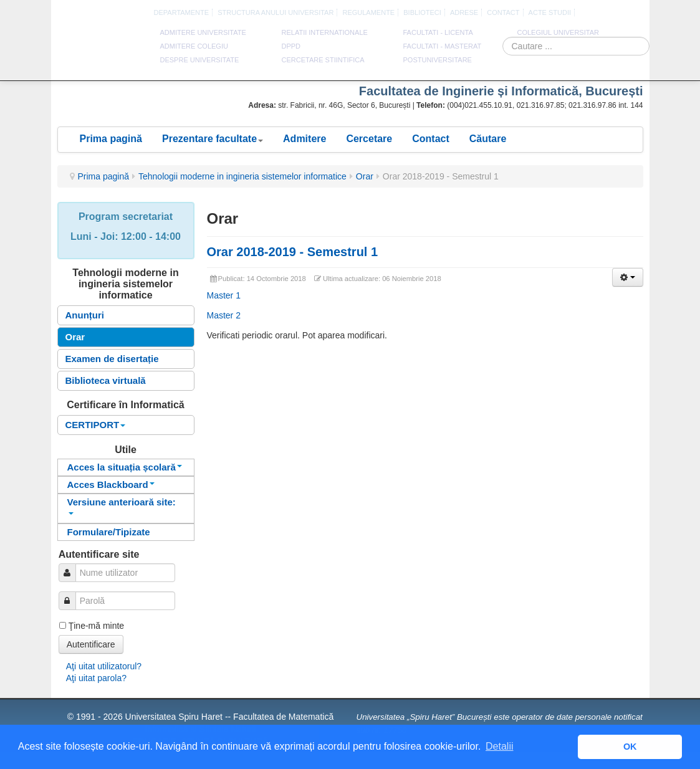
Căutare (488, 139)
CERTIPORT (96, 425)
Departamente (182, 12)
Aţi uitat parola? (96, 678)
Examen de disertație (112, 359)
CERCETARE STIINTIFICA (323, 60)
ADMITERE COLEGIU (194, 46)
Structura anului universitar (276, 12)
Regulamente (368, 12)
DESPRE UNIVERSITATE (200, 60)
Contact (431, 139)
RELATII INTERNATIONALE (325, 32)
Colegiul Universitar (558, 32)
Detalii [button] (499, 746)
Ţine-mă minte (96, 626)
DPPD (291, 46)
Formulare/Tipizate (109, 532)
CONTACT (503, 12)
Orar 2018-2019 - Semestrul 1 (293, 252)
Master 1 (224, 295)
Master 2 (224, 315)
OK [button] (630, 747)
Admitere (304, 139)
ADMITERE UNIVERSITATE (203, 32)
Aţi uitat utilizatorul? (104, 666)
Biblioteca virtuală (106, 380)
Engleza (588, 13)
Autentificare (91, 644)
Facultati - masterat (443, 46)
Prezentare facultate (213, 139)
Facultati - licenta (438, 32)
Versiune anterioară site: (122, 506)
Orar (365, 176)
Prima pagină (111, 139)
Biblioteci (422, 12)
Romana (574, 13)
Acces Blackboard (111, 485)
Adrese (464, 12)
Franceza (603, 13)
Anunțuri (85, 315)
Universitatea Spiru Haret (100, 50)
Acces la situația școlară (125, 467)
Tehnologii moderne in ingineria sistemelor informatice (242, 176)
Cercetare (369, 139)
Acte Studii (550, 12)
